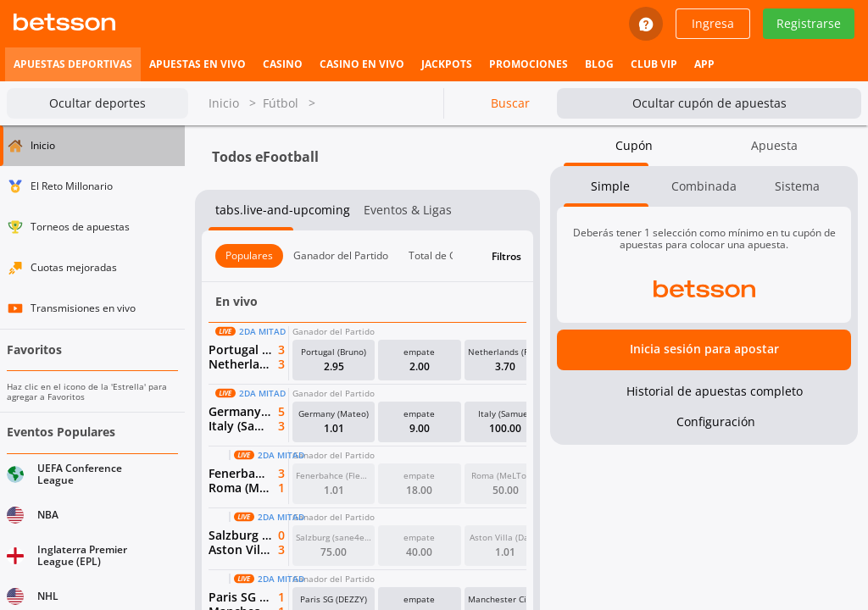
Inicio (232, 104)
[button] (334, 360)
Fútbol (289, 104)
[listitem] (73, 64)
